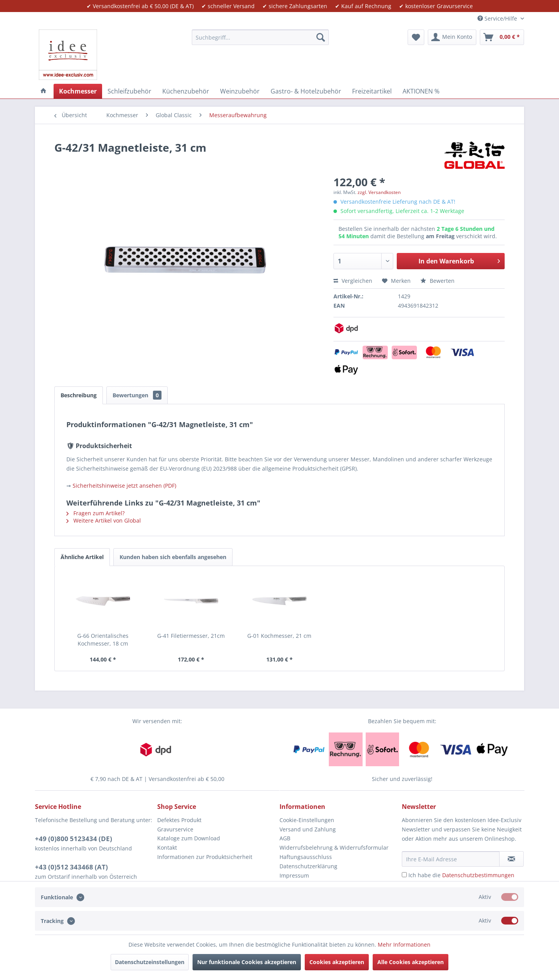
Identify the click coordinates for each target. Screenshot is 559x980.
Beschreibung (79, 395)
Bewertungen (137, 395)
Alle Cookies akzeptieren (411, 962)
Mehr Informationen (404, 945)
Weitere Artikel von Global (104, 520)
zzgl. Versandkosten (379, 192)
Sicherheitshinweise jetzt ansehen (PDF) (124, 486)
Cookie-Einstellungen (307, 820)
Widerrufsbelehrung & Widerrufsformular (334, 848)
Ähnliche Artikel (82, 557)
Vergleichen (353, 281)
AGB (285, 838)
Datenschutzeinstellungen (150, 962)
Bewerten (437, 281)
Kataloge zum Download (189, 838)
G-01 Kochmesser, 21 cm (279, 636)
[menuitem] (260, 37)
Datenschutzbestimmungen (478, 875)
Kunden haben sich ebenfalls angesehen (173, 557)
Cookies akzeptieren (337, 962)
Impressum (294, 875)
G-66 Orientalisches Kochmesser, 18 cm (103, 640)
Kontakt (167, 848)
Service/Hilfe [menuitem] (498, 18)
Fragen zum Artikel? (95, 513)
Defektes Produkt (179, 820)
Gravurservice (175, 829)
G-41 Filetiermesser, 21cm (191, 636)
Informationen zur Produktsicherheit (205, 857)
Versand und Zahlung (308, 829)
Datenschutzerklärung (308, 866)
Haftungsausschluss (306, 857)
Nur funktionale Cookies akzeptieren (247, 962)
